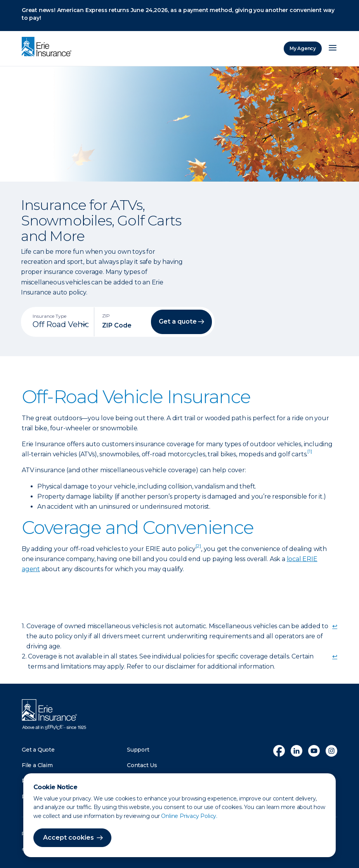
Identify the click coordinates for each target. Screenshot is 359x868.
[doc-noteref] (310, 454)
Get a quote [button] (178, 321)
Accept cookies (69, 838)
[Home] (49, 47)
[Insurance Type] (61, 324)
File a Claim (37, 765)
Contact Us (142, 765)
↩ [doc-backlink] (335, 626)
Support (138, 750)
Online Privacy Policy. (189, 816)
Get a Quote (38, 750)
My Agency (303, 48)
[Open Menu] (333, 49)
